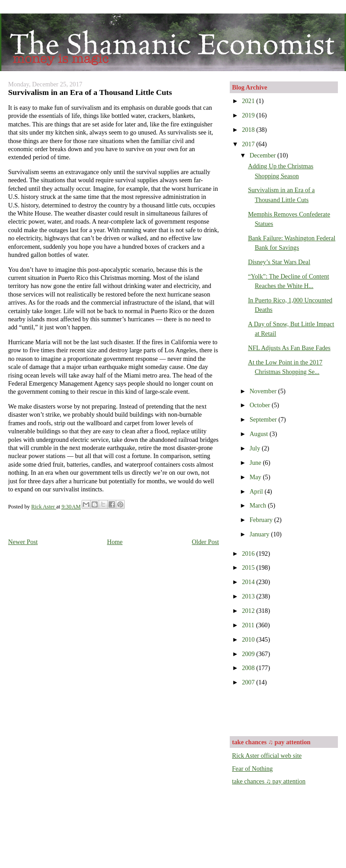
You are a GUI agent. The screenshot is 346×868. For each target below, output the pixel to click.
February (262, 520)
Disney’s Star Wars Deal (279, 262)
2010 (249, 639)
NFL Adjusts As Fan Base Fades (289, 348)
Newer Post (23, 542)
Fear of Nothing (252, 769)
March (259, 505)
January (260, 534)
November (264, 391)
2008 (249, 668)
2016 (249, 553)
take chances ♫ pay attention (269, 781)
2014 (249, 582)
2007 (249, 682)
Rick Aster (43, 507)
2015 (249, 567)
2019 (249, 115)
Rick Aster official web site (267, 756)
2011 (249, 625)
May (256, 477)
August (259, 434)
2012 (249, 611)
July (256, 448)
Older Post (205, 542)
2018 (249, 130)
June (256, 463)
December (264, 155)
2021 (249, 101)
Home (115, 542)
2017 (249, 144)
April (257, 491)
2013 (249, 596)
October (261, 405)
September (264, 419)
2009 (249, 654)
